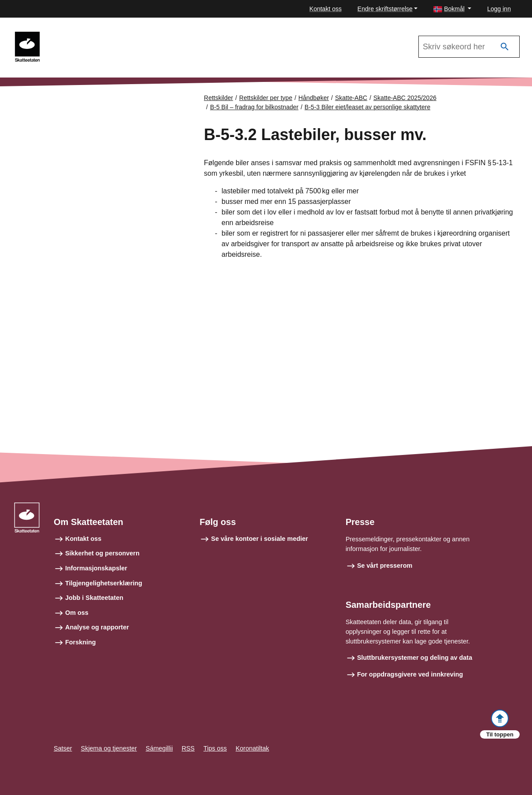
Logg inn (499, 9)
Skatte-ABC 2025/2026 (405, 98)
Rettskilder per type (266, 98)
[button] (452, 9)
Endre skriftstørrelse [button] (385, 9)
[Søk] (505, 47)
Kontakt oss (326, 9)
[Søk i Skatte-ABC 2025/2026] (469, 47)
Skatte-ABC (73, 36)
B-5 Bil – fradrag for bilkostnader (254, 107)
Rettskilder (218, 98)
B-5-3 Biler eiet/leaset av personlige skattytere (368, 107)
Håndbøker (314, 98)
